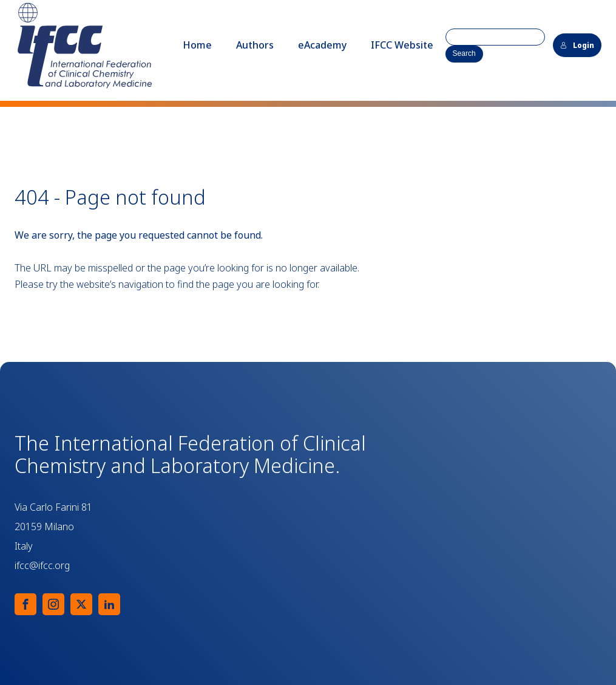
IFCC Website (402, 45)
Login (577, 45)
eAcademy (322, 45)
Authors (255, 45)
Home (197, 45)
